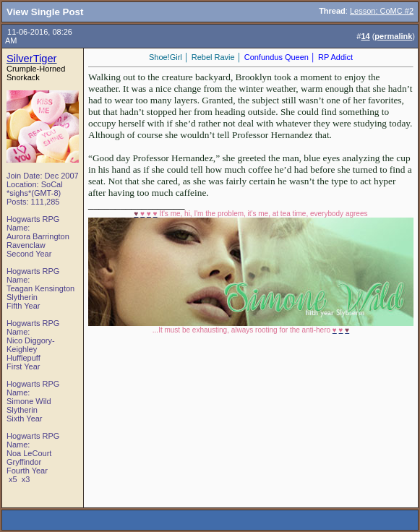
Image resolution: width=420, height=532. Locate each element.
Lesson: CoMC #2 (382, 11)
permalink (393, 36)
